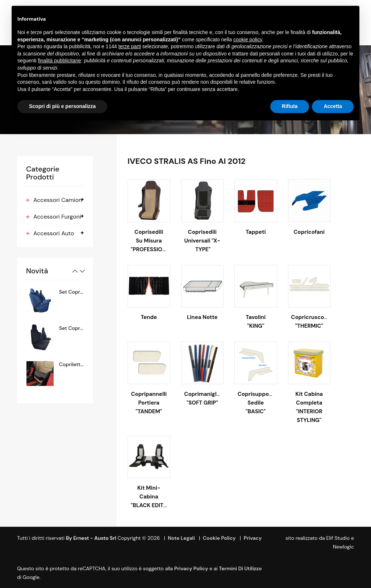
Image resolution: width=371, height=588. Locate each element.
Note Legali (181, 538)
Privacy (253, 538)
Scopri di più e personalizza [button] (62, 106)
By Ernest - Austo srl (91, 538)
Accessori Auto (54, 233)
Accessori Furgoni (57, 217)
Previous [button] (75, 271)
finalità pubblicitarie (60, 61)
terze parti (130, 46)
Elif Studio (338, 538)
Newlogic (343, 547)
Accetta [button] (333, 106)
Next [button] (82, 271)
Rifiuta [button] (290, 106)
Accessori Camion (58, 200)
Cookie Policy (219, 538)
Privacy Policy (191, 568)
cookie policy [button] (248, 40)
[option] (55, 301)
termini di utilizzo (240, 568)
